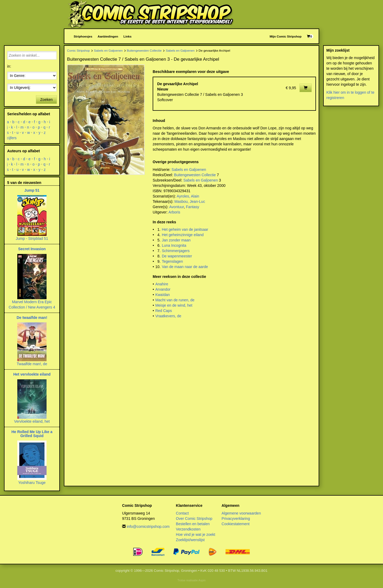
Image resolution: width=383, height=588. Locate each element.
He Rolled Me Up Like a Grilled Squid (32, 434)
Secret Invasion (32, 249)
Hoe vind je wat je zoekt (195, 534)
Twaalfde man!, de (32, 364)
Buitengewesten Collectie (144, 50)
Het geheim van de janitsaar (185, 229)
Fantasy (193, 207)
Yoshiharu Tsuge (32, 483)
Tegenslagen (172, 261)
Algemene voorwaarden (241, 513)
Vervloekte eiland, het (32, 421)
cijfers (12, 138)
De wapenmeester (177, 256)
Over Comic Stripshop (194, 519)
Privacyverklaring (236, 519)
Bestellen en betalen (193, 524)
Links (127, 36)
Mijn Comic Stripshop (286, 36)
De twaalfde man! (32, 318)
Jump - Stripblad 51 (32, 239)
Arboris (174, 212)
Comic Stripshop (78, 50)
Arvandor (163, 289)
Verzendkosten (188, 529)
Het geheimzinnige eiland (183, 235)
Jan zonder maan (176, 240)
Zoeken (46, 100)
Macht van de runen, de (175, 300)
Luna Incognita (174, 245)
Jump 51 (32, 190)
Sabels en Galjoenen (108, 50)
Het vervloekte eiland (32, 374)
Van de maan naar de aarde (185, 267)
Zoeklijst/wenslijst (190, 540)
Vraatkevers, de (168, 316)
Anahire (162, 284)
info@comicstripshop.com (148, 527)
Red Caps (164, 311)
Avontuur (176, 207)
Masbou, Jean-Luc (190, 202)
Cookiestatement (236, 524)
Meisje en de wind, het (174, 305)
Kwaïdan (163, 295)
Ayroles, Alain (188, 196)
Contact (182, 513)
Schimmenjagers (176, 251)
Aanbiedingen (108, 36)
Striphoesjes (83, 36)
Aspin (202, 580)
